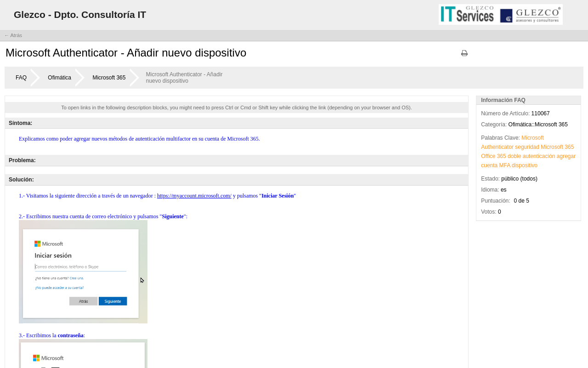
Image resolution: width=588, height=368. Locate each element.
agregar (566, 156)
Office (488, 156)
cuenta (489, 165)
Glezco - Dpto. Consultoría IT (80, 14)
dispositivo (525, 165)
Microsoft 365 (109, 78)
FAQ (21, 78)
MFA (505, 165)
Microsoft (533, 138)
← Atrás (13, 35)
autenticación (539, 156)
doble (514, 156)
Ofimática (59, 78)
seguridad (527, 147)
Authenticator (497, 147)
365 (569, 147)
